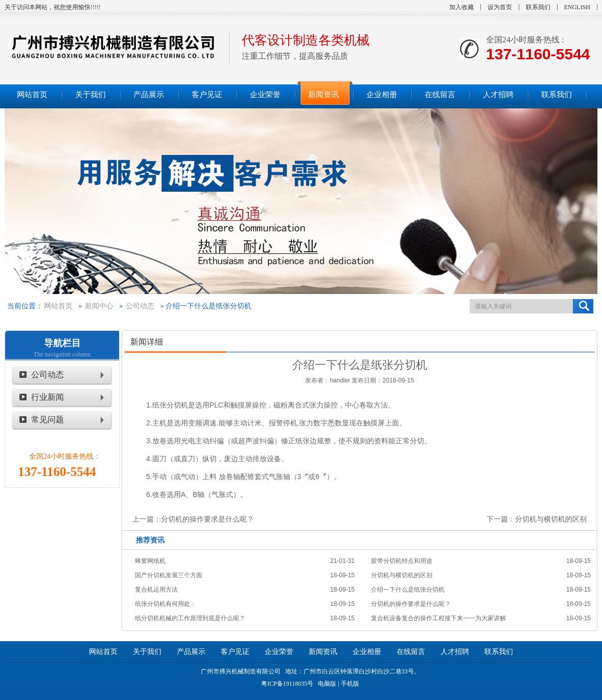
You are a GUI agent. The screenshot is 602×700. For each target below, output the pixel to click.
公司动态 (140, 306)
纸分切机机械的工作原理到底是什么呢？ (190, 618)
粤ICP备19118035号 (287, 684)
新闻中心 (99, 306)
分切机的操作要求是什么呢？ (207, 519)
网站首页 (58, 306)
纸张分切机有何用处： (166, 604)
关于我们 (147, 652)
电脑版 (327, 684)
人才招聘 (455, 652)
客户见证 (235, 652)
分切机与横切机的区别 (551, 519)
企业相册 (367, 652)
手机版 (350, 684)
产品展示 (191, 652)
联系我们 (538, 7)
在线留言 (411, 652)
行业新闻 (48, 397)
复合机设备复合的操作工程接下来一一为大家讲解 (438, 618)
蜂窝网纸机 (150, 561)
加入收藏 (461, 7)
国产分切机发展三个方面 (169, 575)
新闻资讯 (323, 652)
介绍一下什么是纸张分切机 (408, 590)
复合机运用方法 (156, 590)
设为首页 (500, 7)
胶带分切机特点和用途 (402, 561)
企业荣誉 (279, 652)
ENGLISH (577, 7)
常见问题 (48, 420)
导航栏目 (62, 343)
